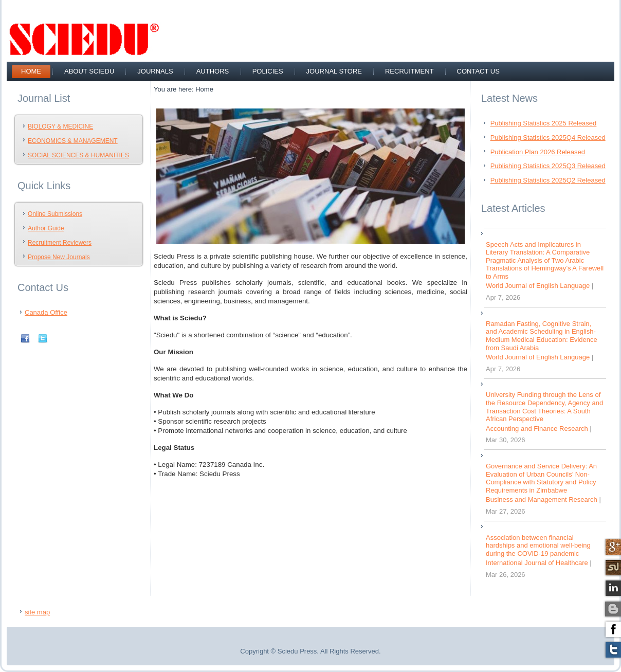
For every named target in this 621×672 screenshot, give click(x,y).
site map (37, 612)
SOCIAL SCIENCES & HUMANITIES (78, 155)
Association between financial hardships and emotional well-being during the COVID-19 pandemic (538, 546)
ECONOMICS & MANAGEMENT (73, 141)
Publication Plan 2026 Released (538, 152)
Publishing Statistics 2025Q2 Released (548, 180)
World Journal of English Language (538, 286)
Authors (213, 71)
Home (31, 71)
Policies (268, 71)
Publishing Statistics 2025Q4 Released (548, 138)
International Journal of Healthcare (537, 563)
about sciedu (89, 71)
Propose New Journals (59, 257)
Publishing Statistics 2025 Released (544, 123)
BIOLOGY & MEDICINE (60, 126)
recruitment (409, 71)
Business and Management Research (542, 500)
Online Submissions (55, 214)
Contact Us (478, 71)
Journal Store (334, 71)
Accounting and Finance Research (537, 429)
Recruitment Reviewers (60, 243)
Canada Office (46, 312)
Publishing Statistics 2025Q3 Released (548, 166)
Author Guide (46, 228)
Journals (155, 71)
